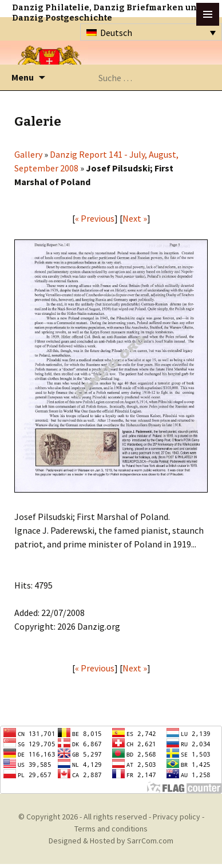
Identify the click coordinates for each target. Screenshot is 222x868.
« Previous (95, 218)
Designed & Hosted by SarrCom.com (111, 841)
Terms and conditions (111, 829)
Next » (135, 218)
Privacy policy (177, 817)
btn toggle (208, 14)
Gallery (28, 154)
